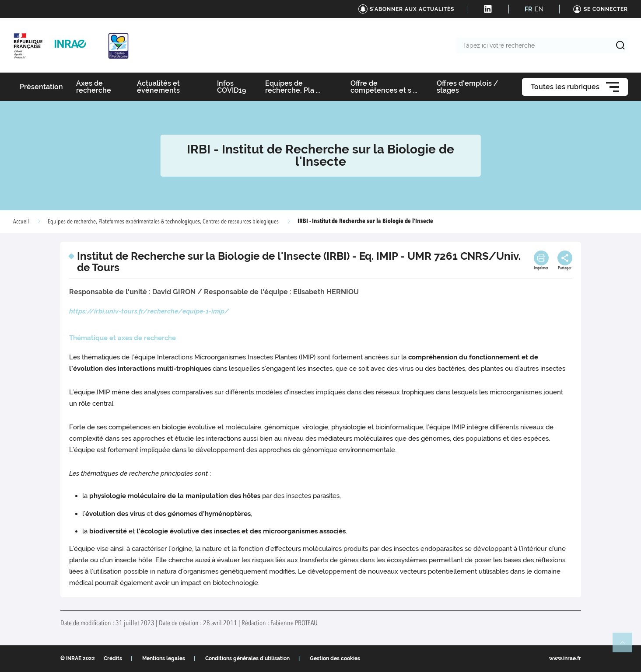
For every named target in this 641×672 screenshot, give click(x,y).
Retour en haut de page (626, 646)
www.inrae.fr (565, 658)
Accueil (21, 222)
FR (528, 9)
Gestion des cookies (335, 658)
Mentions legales (164, 658)
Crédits (113, 658)
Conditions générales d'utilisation (247, 658)
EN (539, 9)
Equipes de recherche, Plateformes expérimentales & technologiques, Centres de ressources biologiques (163, 222)
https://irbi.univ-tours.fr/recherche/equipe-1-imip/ (149, 311)
